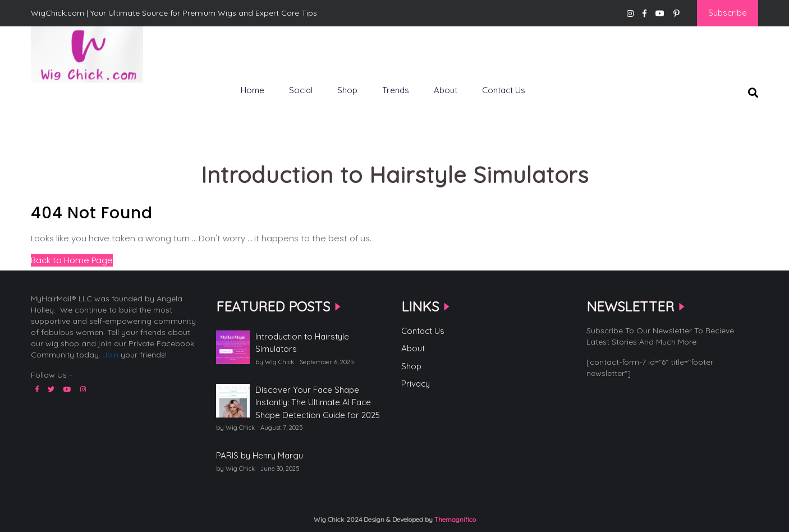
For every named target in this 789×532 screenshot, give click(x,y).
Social (301, 90)
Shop (347, 90)
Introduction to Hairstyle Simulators (302, 343)
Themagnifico (454, 519)
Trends (396, 90)
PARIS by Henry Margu (260, 455)
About (446, 90)
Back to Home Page (72, 260)
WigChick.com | (71, 101)
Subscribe (728, 13)
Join (111, 355)
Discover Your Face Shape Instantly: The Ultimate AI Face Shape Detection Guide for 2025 (318, 402)
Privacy (416, 384)
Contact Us (504, 90)
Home (253, 90)
